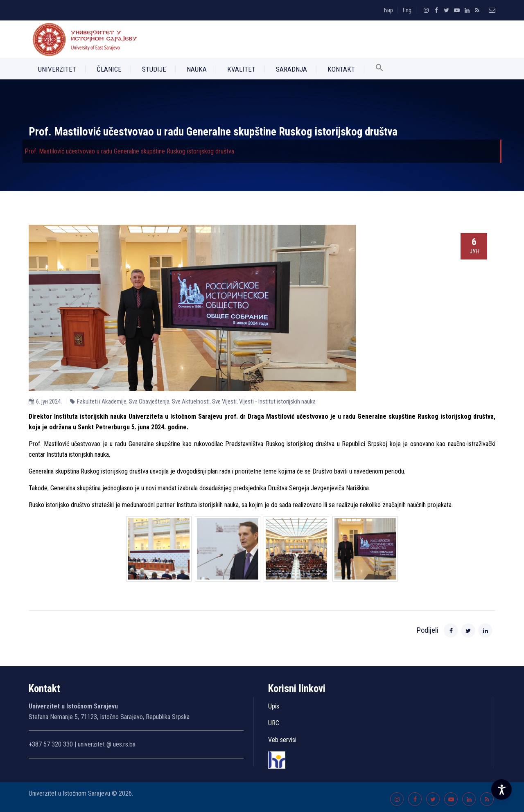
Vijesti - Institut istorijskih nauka (277, 401)
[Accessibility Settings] (501, 789)
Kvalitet (241, 69)
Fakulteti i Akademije (102, 401)
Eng (407, 10)
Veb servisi (282, 740)
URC (274, 723)
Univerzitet (57, 69)
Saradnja (291, 69)
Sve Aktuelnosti (191, 401)
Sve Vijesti (224, 401)
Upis (274, 706)
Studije (154, 69)
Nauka (197, 69)
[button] (379, 69)
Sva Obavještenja (149, 401)
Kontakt (341, 69)
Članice (109, 69)
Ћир (388, 10)
